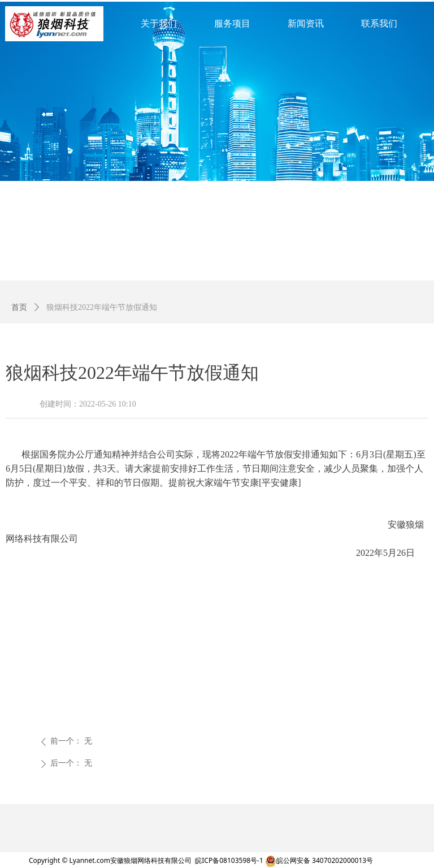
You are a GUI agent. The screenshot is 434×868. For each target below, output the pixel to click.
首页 (19, 307)
